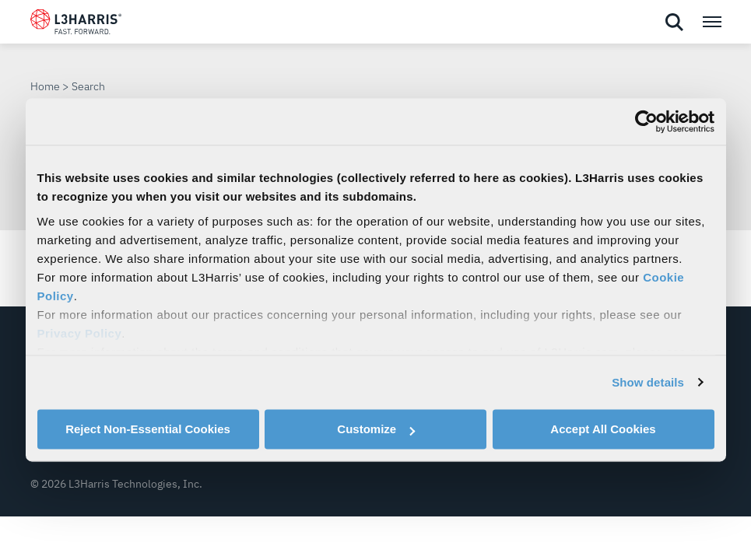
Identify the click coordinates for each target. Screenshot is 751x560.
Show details (648, 382)
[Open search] (674, 23)
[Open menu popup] (711, 22)
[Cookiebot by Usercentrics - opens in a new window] (646, 121)
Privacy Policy (80, 333)
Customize (376, 429)
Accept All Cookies (603, 429)
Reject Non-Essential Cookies (148, 429)
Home (45, 86)
